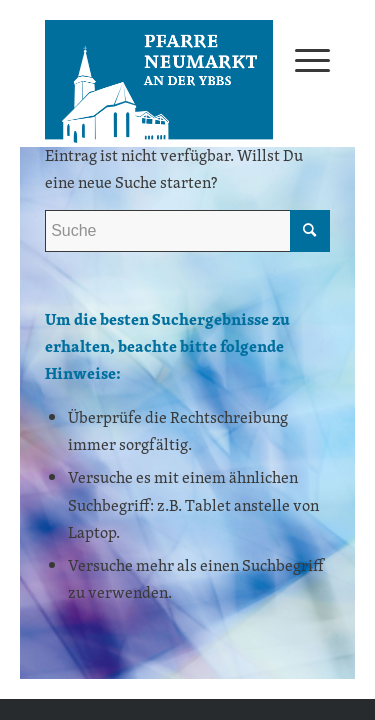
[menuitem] (302, 59)
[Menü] (302, 59)
